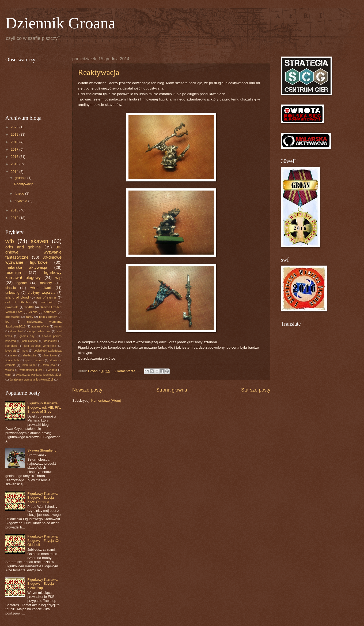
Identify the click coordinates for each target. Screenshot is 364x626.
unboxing (12, 292)
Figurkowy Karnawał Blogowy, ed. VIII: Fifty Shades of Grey (44, 407)
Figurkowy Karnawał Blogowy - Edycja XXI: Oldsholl (44, 541)
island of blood (17, 297)
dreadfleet (17, 331)
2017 (15, 149)
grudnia (21, 178)
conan (58, 327)
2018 (15, 142)
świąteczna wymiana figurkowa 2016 (39, 375)
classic (11, 288)
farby (30, 317)
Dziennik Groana (60, 23)
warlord (52, 370)
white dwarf (41, 288)
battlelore (50, 312)
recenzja (13, 272)
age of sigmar (46, 297)
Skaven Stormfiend (42, 450)
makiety (46, 283)
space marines (34, 360)
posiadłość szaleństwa (48, 351)
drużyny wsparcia (41, 292)
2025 (15, 127)
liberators (11, 346)
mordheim (47, 302)
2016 (15, 157)
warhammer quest (31, 370)
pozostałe (12, 307)
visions (10, 370)
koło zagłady (48, 317)
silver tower (50, 355)
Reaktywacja (99, 72)
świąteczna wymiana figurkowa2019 (31, 380)
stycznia (21, 201)
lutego (20, 193)
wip (58, 277)
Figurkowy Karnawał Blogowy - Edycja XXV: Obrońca (43, 498)
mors (25, 351)
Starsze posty (256, 390)
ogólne (22, 283)
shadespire (30, 355)
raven (13, 355)
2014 (15, 172)
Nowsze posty (87, 390)
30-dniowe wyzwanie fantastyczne (33, 252)
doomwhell (13, 317)
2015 (15, 164)
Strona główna (172, 390)
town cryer (50, 365)
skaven (39, 241)
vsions (33, 312)
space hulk (12, 360)
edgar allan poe (40, 331)
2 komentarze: (126, 371)
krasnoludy (50, 341)
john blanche (30, 341)
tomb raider (29, 365)
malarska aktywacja (26, 267)
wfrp (8, 375)
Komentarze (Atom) (106, 400)
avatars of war (40, 327)
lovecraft (11, 351)
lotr (7, 322)
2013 (15, 210)
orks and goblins (23, 247)
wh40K (29, 307)
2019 (15, 134)
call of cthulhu (18, 302)
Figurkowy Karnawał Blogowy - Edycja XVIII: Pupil (43, 584)
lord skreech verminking (40, 346)
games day (27, 336)
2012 (15, 218)
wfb (10, 241)
